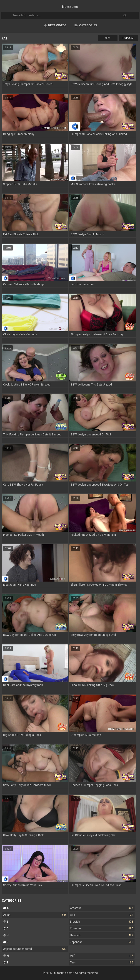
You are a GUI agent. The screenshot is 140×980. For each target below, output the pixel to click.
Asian (35, 915)
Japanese (102, 942)
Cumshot (102, 928)
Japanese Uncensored (35, 949)
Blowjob (102, 922)
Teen (102, 963)
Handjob (102, 935)
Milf (102, 956)
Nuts (70, 7)
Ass (102, 915)
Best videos (55, 25)
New (108, 38)
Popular (128, 38)
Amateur (102, 908)
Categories (86, 25)
